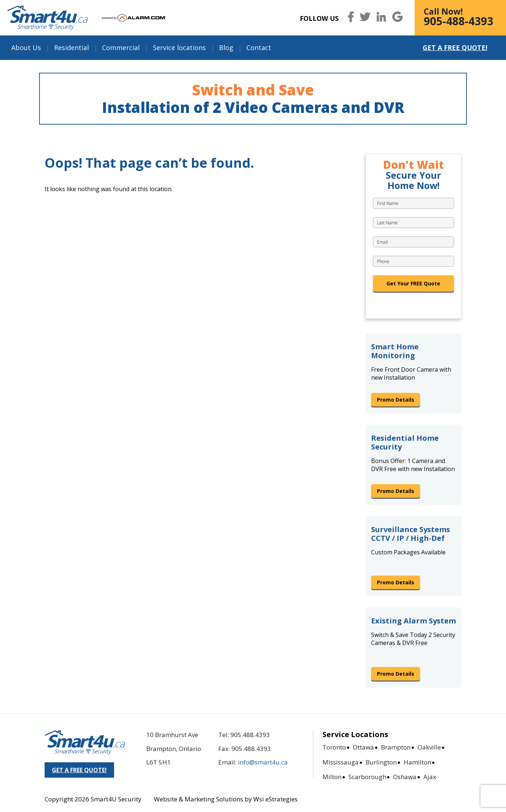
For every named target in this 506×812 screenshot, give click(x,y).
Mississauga (341, 762)
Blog (226, 48)
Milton (332, 777)
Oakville (429, 747)
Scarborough (367, 777)
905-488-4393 (458, 21)
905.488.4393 (250, 735)
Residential (71, 48)
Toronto (334, 747)
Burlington (381, 762)
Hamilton (417, 762)
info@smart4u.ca (263, 762)
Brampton (396, 747)
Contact (259, 48)
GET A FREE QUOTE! (79, 770)
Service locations (179, 48)
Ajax (430, 777)
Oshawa (405, 777)
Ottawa (363, 747)
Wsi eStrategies (275, 799)
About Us (26, 48)
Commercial (121, 48)
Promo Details (396, 400)
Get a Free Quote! (455, 48)
